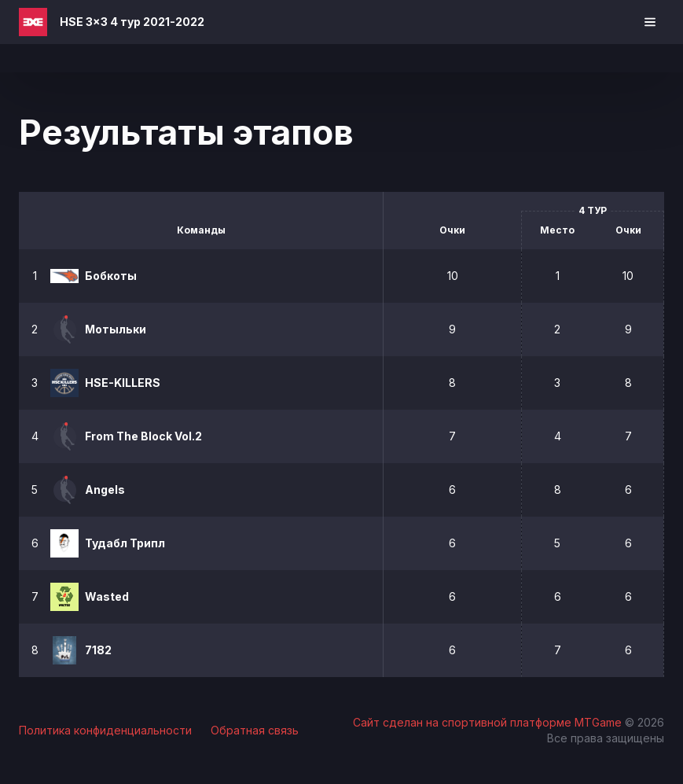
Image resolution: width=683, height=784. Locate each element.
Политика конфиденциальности (105, 730)
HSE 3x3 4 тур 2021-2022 (132, 22)
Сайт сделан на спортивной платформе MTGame (489, 722)
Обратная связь (255, 730)
